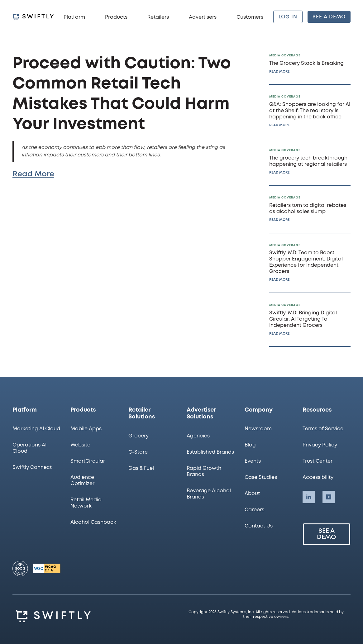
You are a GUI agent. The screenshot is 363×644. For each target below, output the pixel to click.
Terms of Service (323, 429)
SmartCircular (88, 461)
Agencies (198, 436)
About (252, 494)
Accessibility (318, 477)
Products (116, 17)
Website (80, 445)
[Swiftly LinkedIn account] (309, 497)
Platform (74, 17)
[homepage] (33, 17)
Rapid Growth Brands (204, 472)
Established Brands (210, 452)
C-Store (138, 452)
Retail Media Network (86, 503)
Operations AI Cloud (29, 448)
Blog (250, 445)
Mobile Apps (86, 429)
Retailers (158, 17)
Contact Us (259, 526)
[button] (74, 17)
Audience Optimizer (82, 481)
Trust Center (318, 461)
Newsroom (258, 429)
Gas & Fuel (141, 468)
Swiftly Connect (32, 467)
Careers (254, 510)
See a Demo (327, 534)
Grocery (139, 436)
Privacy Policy (320, 445)
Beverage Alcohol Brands (209, 494)
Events (253, 461)
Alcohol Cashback (93, 522)
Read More (33, 174)
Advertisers (203, 17)
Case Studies (261, 477)
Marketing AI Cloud (36, 429)
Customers (250, 17)
